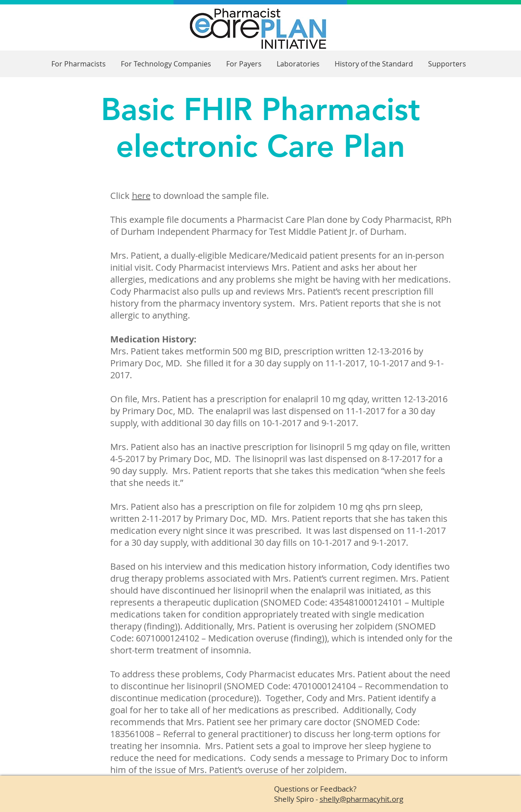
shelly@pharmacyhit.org (361, 799)
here (141, 196)
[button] (79, 64)
